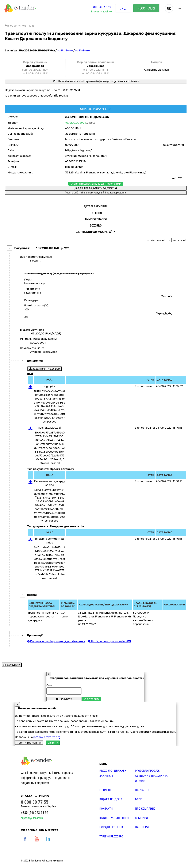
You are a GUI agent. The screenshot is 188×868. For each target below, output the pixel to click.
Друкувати (12, 665)
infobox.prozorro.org (47, 738)
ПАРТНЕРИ (142, 828)
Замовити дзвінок (101, 12)
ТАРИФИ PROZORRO (111, 838)
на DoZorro (83, 50)
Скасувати (64, 700)
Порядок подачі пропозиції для (56, 641)
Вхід (123, 8)
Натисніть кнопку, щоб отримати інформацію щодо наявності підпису (96, 81)
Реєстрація (146, 8)
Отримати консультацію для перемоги (96, 184)
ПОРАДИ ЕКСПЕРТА (111, 828)
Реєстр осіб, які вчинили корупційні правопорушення (96, 193)
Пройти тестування (29, 744)
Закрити (53, 744)
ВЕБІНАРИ (141, 819)
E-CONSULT (106, 791)
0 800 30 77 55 (101, 7)
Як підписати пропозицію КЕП (109, 641)
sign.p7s (49, 386)
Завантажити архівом (45, 369)
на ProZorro (65, 50)
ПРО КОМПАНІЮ (145, 810)
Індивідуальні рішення (116, 819)
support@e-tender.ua (32, 819)
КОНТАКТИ (106, 810)
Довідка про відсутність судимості (96, 188)
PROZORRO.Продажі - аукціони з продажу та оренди (151, 777)
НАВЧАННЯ (142, 791)
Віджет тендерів (111, 801)
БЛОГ (138, 801)
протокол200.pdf (50, 428)
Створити (92, 700)
